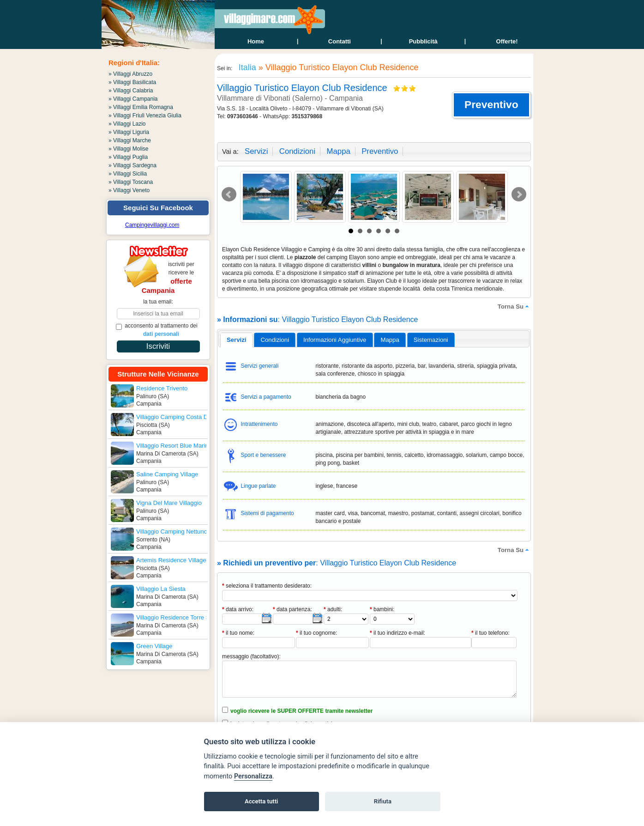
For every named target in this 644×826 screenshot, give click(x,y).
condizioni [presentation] (275, 340)
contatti (340, 41)
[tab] (237, 340)
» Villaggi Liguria (129, 132)
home (256, 41)
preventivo (380, 151)
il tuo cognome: (316, 633)
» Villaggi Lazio (127, 124)
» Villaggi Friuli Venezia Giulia (145, 115)
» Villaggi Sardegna (132, 165)
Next (519, 194)
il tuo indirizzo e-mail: (397, 633)
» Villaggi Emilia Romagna (141, 107)
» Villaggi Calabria (131, 91)
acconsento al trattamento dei (157, 330)
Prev (229, 194)
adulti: (333, 609)
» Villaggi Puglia (128, 157)
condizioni (297, 151)
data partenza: (292, 609)
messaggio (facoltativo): (251, 656)
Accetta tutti (262, 801)
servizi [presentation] (237, 340)
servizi (256, 151)
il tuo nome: (238, 633)
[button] (491, 105)
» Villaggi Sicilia (128, 174)
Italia (246, 67)
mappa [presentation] (390, 340)
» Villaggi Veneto (129, 190)
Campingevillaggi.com (152, 225)
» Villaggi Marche (130, 140)
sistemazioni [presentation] (431, 340)
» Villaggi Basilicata (132, 82)
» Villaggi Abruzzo (130, 74)
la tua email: (158, 302)
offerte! (507, 41)
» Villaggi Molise (129, 149)
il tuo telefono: (491, 633)
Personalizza (253, 776)
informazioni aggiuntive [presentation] (335, 340)
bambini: (382, 609)
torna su (514, 306)
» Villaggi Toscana (131, 182)
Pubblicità (423, 41)
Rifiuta (383, 801)
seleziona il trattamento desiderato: (267, 586)
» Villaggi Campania (133, 99)
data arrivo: (238, 609)
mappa (338, 151)
